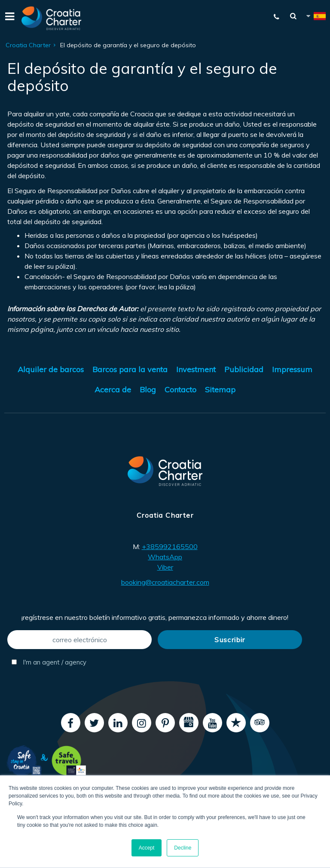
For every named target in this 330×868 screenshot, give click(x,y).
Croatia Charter (28, 45)
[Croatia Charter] (52, 18)
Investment (196, 369)
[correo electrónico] (79, 640)
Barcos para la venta (130, 369)
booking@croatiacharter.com (165, 582)
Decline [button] (183, 848)
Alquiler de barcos (51, 369)
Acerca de (113, 390)
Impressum (292, 369)
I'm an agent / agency (49, 662)
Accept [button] (147, 848)
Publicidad (244, 369)
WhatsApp (165, 557)
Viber (165, 567)
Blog (148, 390)
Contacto (180, 390)
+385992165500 (170, 546)
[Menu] (9, 18)
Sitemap (220, 390)
